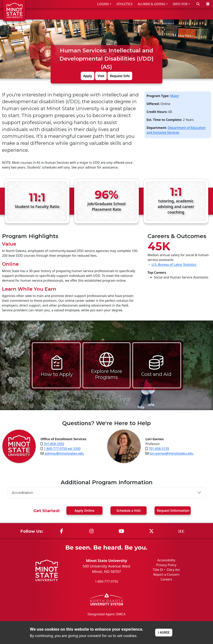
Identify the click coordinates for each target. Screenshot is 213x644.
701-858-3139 (159, 449)
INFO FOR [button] (180, 4)
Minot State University (106, 560)
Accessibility (166, 560)
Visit (101, 76)
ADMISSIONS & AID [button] (106, 14)
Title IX (158, 570)
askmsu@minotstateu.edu (64, 453)
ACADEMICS (143, 14)
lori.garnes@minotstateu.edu (172, 453)
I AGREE (164, 633)
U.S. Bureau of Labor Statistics (174, 265)
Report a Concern (166, 574)
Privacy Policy (166, 565)
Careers (166, 579)
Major (175, 96)
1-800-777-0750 (106, 581)
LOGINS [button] (103, 4)
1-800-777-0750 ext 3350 (62, 449)
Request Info (120, 76)
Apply (88, 76)
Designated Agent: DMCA (106, 614)
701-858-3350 (54, 444)
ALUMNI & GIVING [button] (151, 4)
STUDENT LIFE (172, 14)
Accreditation (22, 493)
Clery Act (173, 570)
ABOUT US (199, 14)
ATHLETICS (124, 4)
